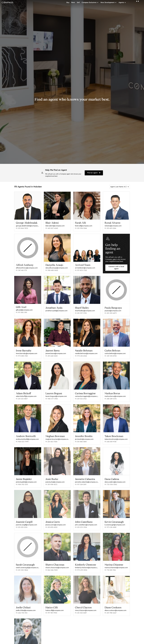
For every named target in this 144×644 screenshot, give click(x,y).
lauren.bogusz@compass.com (56, 396)
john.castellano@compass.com (86, 525)
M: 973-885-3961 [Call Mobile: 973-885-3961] (22, 356)
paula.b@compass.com (113, 311)
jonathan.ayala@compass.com (56, 311)
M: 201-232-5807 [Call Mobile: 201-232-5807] (22, 399)
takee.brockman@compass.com (116, 439)
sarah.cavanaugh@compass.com (28, 568)
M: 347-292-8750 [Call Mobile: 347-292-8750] (111, 356)
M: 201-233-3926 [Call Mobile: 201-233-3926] (81, 527)
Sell (78, 2)
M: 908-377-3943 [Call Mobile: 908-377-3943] (52, 399)
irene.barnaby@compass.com (27, 353)
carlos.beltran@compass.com (115, 353)
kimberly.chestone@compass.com (87, 568)
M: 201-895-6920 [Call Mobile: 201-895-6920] (51, 527)
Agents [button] (122, 2)
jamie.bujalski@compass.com (26, 482)
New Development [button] (109, 2)
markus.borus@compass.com (115, 396)
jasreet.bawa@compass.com (56, 353)
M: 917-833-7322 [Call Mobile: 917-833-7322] (81, 270)
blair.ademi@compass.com (55, 226)
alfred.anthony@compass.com (27, 268)
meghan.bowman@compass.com (57, 439)
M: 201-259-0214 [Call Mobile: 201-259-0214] (22, 527)
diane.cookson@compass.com (115, 610)
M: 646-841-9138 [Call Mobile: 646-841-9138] (110, 442)
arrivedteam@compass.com (85, 268)
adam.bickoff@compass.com (26, 396)
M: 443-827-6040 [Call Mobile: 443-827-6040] (52, 228)
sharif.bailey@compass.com (85, 311)
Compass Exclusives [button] (90, 2)
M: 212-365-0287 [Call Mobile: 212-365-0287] (81, 613)
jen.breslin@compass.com (84, 439)
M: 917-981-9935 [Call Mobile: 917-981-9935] (51, 613)
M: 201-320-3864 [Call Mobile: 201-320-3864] (22, 570)
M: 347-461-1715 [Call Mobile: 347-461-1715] (21, 270)
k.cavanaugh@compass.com (115, 525)
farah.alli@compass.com (84, 226)
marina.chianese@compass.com (116, 568)
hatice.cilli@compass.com (55, 610)
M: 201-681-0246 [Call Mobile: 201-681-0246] (110, 228)
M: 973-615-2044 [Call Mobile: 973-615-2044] (81, 356)
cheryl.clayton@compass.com (86, 610)
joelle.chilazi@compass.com (26, 610)
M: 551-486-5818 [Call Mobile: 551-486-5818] (81, 442)
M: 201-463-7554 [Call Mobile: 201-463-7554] (51, 442)
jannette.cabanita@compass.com (87, 482)
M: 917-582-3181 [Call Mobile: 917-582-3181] (21, 312)
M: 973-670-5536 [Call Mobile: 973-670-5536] (81, 570)
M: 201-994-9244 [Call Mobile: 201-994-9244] (81, 228)
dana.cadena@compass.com (115, 482)
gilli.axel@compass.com (24, 310)
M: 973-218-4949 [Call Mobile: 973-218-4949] (110, 527)
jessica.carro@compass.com (56, 525)
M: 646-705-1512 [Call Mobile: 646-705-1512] (22, 613)
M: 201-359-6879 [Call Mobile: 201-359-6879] (111, 313)
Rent (73, 2)
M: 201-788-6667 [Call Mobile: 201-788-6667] (111, 613)
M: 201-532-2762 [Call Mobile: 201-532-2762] (81, 399)
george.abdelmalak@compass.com (28, 226)
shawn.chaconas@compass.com (57, 568)
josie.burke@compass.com (55, 482)
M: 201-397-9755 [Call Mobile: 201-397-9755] (81, 313)
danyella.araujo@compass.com (57, 268)
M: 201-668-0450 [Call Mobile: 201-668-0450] (52, 356)
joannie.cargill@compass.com (26, 525)
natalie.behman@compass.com (86, 353)
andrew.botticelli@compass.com (27, 439)
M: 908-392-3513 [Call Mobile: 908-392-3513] (22, 484)
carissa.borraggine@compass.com (87, 396)
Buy (68, 2)
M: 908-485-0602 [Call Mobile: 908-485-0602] (52, 270)
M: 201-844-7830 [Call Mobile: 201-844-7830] (22, 228)
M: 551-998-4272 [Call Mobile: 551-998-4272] (51, 484)
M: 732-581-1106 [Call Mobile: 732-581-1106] (110, 570)
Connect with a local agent (116, 268)
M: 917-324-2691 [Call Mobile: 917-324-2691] (81, 484)
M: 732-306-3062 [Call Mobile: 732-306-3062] (111, 484)
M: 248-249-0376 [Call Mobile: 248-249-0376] (111, 399)
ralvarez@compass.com (113, 226)
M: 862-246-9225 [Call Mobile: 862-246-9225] (52, 570)
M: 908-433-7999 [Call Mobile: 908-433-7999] (22, 442)
